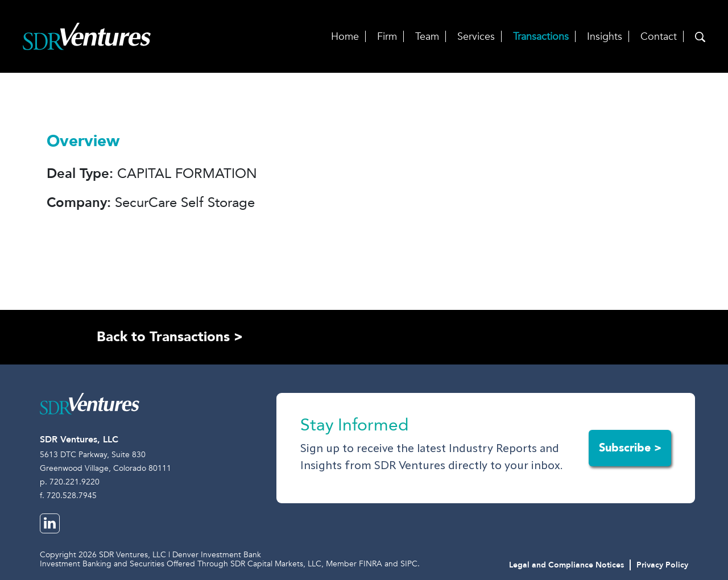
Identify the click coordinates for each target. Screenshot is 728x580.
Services (476, 37)
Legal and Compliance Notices (566, 565)
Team (427, 37)
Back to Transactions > (170, 337)
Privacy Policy (662, 565)
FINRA (371, 564)
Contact (659, 37)
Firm (387, 37)
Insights (605, 37)
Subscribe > (630, 448)
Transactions (541, 37)
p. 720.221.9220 (70, 482)
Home (345, 37)
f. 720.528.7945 (68, 496)
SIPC (409, 564)
